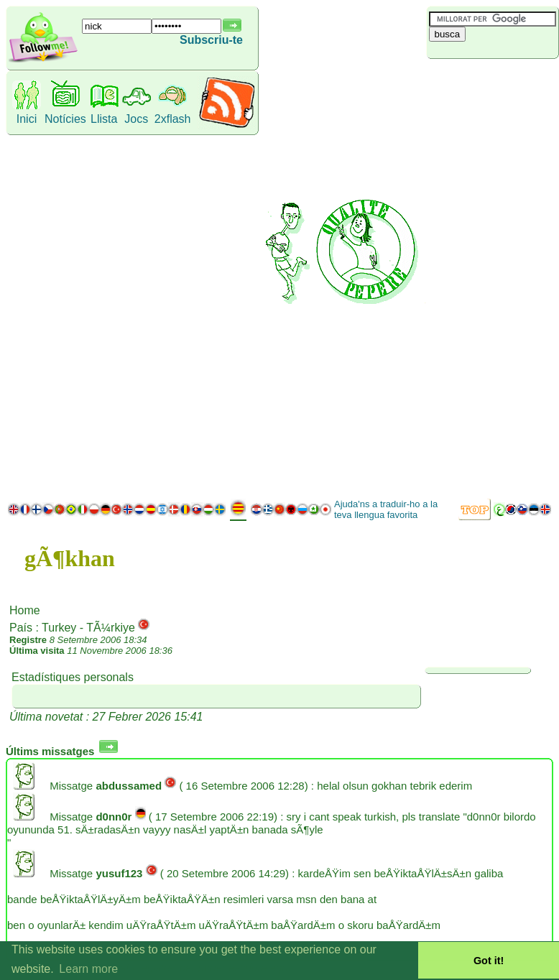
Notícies (65, 119)
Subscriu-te (211, 40)
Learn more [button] (88, 969)
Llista (104, 119)
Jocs (136, 119)
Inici (27, 119)
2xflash (173, 119)
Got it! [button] (489, 961)
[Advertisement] (490, 277)
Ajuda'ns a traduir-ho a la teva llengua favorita (386, 509)
